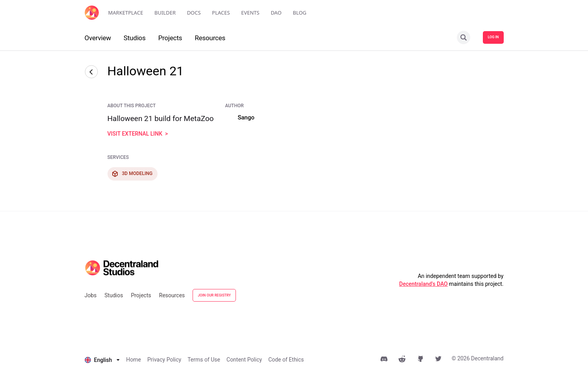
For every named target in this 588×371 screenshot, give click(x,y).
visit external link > (138, 134)
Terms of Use (204, 360)
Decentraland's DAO (424, 284)
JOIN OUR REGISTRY (214, 295)
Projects (141, 295)
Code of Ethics (286, 360)
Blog (300, 13)
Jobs (91, 295)
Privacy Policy (164, 360)
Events (250, 13)
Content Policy (244, 360)
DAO (276, 13)
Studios (114, 295)
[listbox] (102, 360)
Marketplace (126, 13)
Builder (165, 13)
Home (134, 360)
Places (221, 13)
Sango (246, 117)
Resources (172, 295)
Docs (194, 13)
